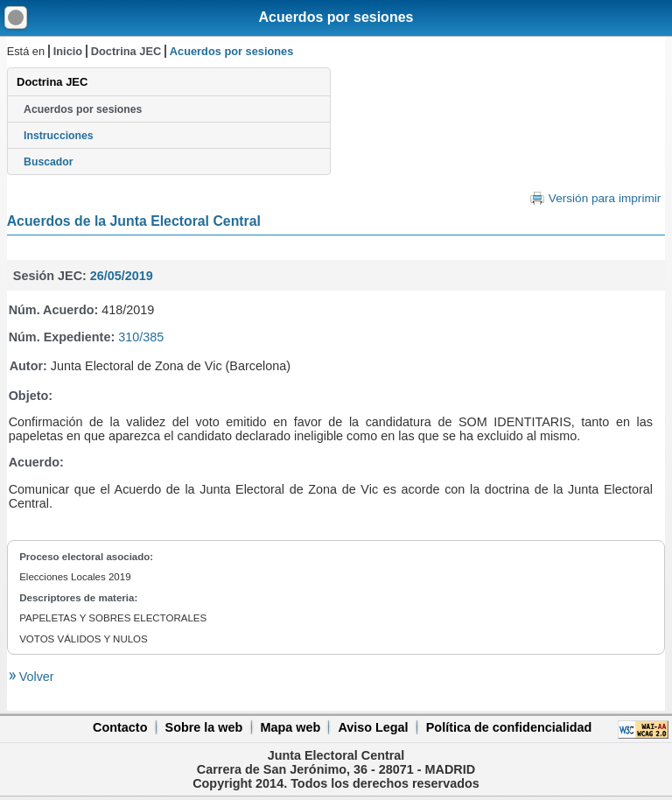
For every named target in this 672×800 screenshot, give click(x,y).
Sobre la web (204, 727)
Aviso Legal (373, 727)
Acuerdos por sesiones (336, 17)
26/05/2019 (122, 276)
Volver (35, 677)
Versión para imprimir (605, 198)
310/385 (141, 337)
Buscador (48, 162)
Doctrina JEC (126, 51)
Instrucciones (59, 136)
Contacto (120, 727)
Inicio (68, 51)
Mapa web (290, 727)
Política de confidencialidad (509, 727)
